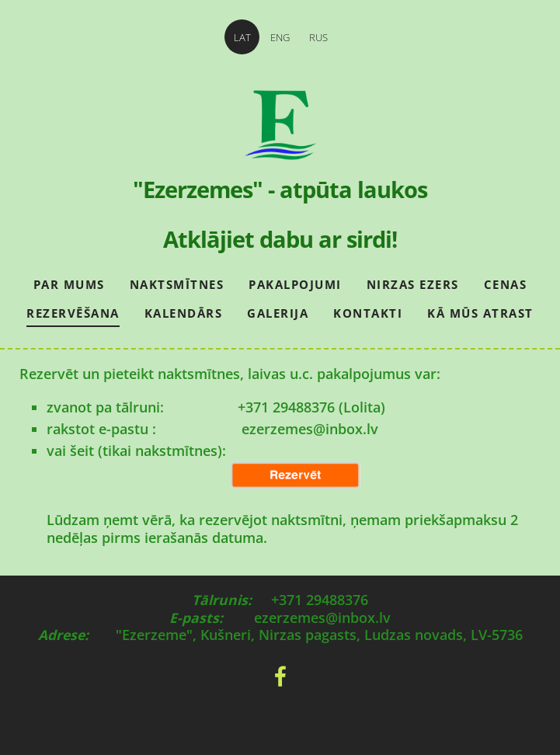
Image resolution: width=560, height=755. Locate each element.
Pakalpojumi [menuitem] (295, 284)
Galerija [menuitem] (278, 313)
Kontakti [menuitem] (368, 313)
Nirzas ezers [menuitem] (413, 284)
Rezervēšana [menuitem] (73, 313)
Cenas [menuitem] (506, 284)
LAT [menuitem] (242, 37)
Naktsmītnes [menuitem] (177, 284)
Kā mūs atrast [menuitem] (480, 313)
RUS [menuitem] (318, 37)
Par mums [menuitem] (69, 284)
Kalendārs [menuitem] (184, 313)
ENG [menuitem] (280, 37)
